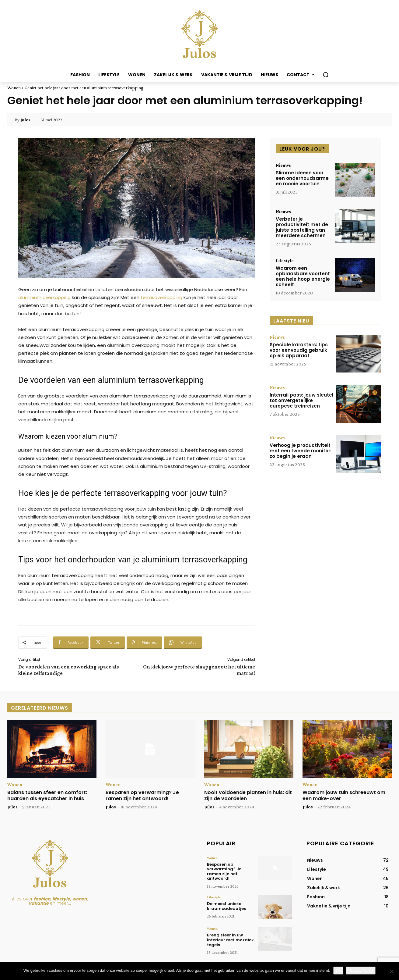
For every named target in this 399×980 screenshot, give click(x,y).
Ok (338, 970)
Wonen (14, 88)
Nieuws (283, 165)
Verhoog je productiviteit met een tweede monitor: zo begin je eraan (301, 451)
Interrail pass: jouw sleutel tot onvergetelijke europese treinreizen (301, 400)
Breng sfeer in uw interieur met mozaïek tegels (230, 940)
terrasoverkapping (161, 297)
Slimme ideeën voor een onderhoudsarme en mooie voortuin (302, 178)
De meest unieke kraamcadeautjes (226, 906)
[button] (326, 75)
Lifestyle (285, 261)
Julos (25, 120)
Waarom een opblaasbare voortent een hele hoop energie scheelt (303, 276)
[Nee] (391, 971)
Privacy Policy (361, 970)
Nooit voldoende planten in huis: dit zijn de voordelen (248, 795)
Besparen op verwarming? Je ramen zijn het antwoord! (142, 795)
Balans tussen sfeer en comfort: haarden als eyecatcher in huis (47, 795)
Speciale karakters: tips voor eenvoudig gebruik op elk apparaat (299, 350)
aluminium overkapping (44, 297)
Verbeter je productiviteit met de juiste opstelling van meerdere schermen (302, 227)
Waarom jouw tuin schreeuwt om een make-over (344, 795)
